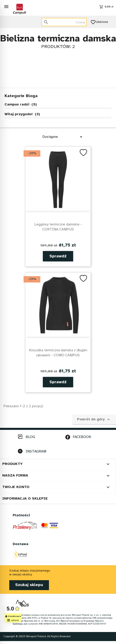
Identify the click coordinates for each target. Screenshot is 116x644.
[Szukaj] (64, 22)
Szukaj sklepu (29, 585)
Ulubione (100, 22)
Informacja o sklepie (25, 499)
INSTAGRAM (36, 451)
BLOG (30, 437)
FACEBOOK (82, 437)
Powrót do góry (94, 419)
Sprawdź (58, 256)
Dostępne (63, 137)
